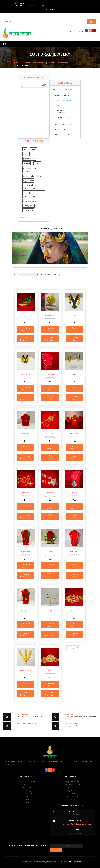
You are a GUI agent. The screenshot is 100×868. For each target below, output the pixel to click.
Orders (73, 793)
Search (27, 802)
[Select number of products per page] (50, 275)
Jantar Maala (26, 434)
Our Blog (27, 791)
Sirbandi (74, 611)
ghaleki (26, 154)
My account (73, 791)
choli (25, 149)
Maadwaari (74, 374)
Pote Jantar (26, 611)
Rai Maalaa (74, 434)
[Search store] (44, 22)
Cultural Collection (64, 90)
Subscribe (56, 850)
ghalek (33, 149)
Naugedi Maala (26, 552)
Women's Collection (64, 100)
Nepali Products (62, 129)
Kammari (50, 434)
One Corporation (74, 862)
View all (24, 218)
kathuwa (26, 163)
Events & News (27, 788)
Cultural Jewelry (64, 106)
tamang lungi (28, 206)
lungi (40, 176)
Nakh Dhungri (50, 315)
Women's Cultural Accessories (64, 112)
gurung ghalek (29, 159)
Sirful (50, 670)
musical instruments (31, 187)
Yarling (74, 315)
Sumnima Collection (28, 782)
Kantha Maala (50, 374)
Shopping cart (73, 796)
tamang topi (28, 210)
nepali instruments (31, 195)
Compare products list (73, 785)
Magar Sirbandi (26, 670)
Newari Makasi (50, 611)
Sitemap (27, 799)
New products (72, 788)
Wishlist (72, 799)
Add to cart (26, 329)
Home (15, 63)
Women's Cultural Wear (67, 117)
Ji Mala (74, 493)
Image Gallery (27, 793)
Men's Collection (63, 95)
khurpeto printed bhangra (30, 170)
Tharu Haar (50, 493)
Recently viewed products (72, 782)
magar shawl (28, 181)
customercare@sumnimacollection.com (75, 824)
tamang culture (29, 201)
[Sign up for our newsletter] (67, 846)
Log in (34, 6)
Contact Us (27, 796)
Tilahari (26, 315)
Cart (50, 10)
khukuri (37, 163)
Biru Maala (74, 552)
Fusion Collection (63, 134)
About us (27, 785)
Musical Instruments (64, 124)
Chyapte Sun (26, 374)
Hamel (50, 552)
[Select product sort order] (30, 275)
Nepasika (26, 493)
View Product (25, 339)
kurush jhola (28, 176)
